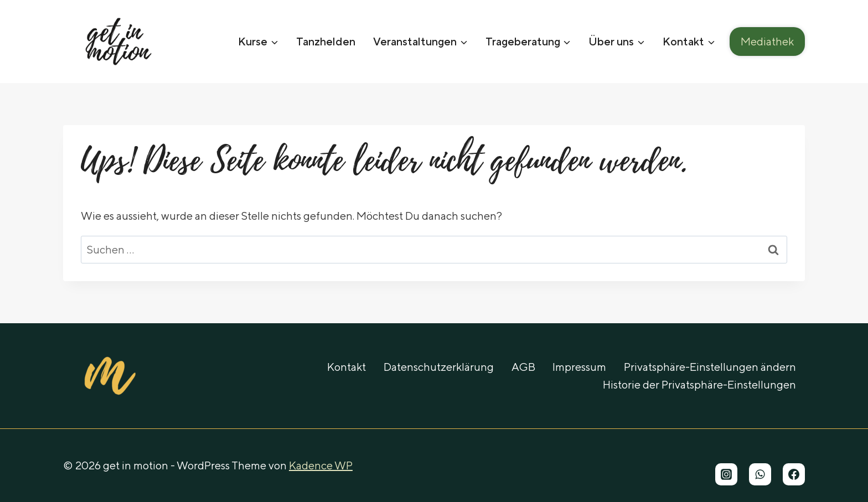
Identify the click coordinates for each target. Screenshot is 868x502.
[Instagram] (726, 474)
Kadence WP (321, 465)
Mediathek (767, 41)
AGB (523, 367)
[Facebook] (794, 474)
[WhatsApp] (760, 474)
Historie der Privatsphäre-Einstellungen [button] (699, 384)
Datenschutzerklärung (439, 367)
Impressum (579, 367)
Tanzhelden (326, 41)
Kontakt (347, 367)
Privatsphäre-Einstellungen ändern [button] (710, 367)
